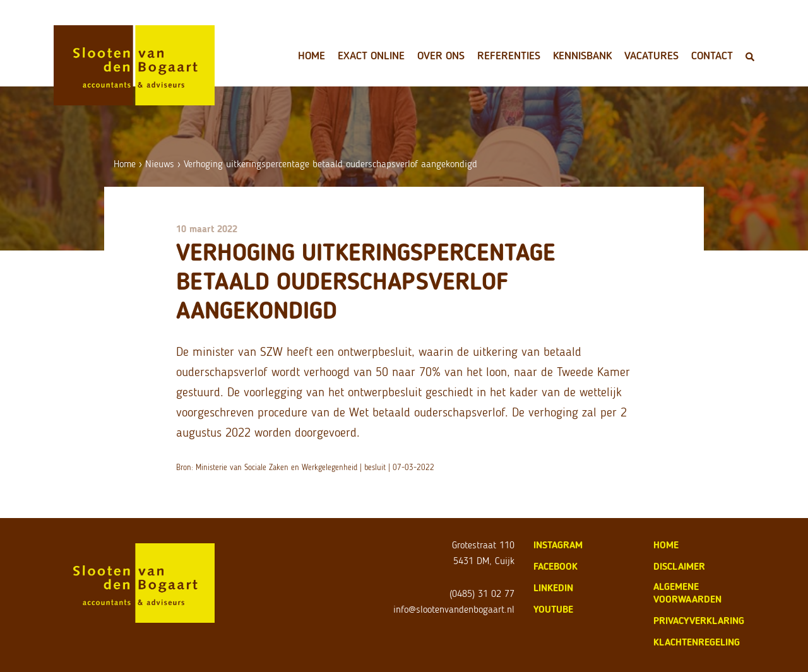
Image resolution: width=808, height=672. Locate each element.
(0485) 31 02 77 (482, 593)
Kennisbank (582, 56)
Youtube (553, 609)
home (666, 545)
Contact (712, 56)
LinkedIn (553, 588)
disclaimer (679, 566)
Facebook (555, 566)
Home (312, 56)
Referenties (509, 56)
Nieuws (160, 164)
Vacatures (651, 56)
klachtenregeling (697, 642)
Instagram (558, 545)
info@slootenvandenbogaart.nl (454, 609)
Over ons (441, 56)
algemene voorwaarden (687, 593)
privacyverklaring (699, 621)
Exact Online (371, 56)
